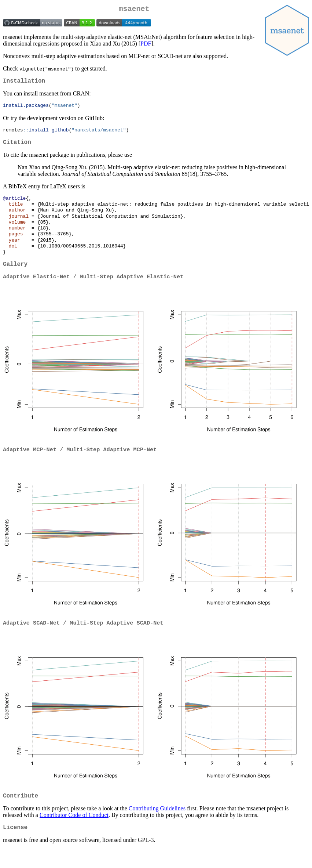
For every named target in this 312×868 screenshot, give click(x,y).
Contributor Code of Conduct (74, 832)
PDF (146, 45)
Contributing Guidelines (157, 826)
